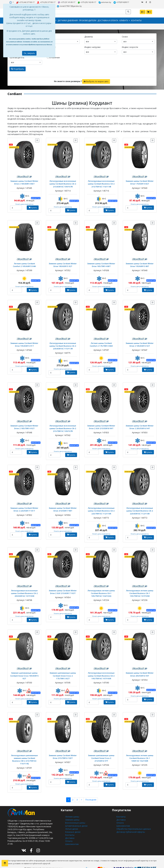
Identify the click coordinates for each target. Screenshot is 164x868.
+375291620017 (120, 2)
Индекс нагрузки (92, 47)
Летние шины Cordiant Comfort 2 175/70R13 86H (101, 343)
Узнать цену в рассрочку (24, 203)
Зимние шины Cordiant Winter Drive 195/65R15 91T (24, 343)
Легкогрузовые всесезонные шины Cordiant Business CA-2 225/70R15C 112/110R (101, 508)
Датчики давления (68, 20)
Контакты (136, 20)
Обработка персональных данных (133, 821)
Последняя (90, 793)
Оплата (69, 832)
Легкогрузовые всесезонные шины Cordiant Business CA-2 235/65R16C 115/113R (63, 344)
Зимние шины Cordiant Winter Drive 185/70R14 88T (101, 264)
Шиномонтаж (72, 835)
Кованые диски (72, 824)
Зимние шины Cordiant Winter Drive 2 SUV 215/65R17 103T (63, 589)
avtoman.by (104, 2)
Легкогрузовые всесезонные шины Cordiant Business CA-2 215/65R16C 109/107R (63, 183)
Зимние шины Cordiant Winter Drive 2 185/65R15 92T (140, 343)
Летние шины (72, 809)
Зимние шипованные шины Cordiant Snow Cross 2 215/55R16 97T (101, 754)
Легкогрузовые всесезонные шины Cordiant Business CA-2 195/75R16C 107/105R (101, 672)
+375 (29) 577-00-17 (47, 2)
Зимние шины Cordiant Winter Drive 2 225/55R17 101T (24, 507)
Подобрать (18, 68)
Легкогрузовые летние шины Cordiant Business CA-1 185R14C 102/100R (140, 754)
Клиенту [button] (124, 20)
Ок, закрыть (29, 53)
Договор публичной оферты (130, 824)
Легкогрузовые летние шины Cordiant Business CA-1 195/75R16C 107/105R (140, 590)
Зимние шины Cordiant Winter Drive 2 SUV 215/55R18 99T (101, 425)
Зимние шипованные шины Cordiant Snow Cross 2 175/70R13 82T (63, 672)
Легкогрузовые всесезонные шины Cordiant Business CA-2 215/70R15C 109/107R (63, 426)
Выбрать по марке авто (96, 81)
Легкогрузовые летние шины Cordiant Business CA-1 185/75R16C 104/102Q (101, 590)
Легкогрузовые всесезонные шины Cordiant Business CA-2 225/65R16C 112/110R (140, 508)
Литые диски (71, 821)
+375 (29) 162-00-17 (87, 2)
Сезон (125, 36)
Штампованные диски (76, 818)
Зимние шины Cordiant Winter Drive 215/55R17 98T (63, 507)
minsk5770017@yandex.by (69, 6)
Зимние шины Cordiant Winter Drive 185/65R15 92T (63, 264)
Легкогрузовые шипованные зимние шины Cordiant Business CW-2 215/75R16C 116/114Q (24, 754)
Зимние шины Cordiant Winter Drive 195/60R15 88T (140, 264)
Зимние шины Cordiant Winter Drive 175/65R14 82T (140, 182)
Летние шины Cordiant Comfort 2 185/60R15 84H (24, 264)
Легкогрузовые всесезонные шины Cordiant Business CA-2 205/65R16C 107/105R (24, 590)
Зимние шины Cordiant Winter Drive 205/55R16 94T (140, 671)
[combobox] (63, 41)
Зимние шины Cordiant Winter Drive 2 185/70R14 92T (24, 425)
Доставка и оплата (108, 20)
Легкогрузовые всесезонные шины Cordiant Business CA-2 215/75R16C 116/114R (101, 183)
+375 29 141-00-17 (67, 2)
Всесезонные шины (75, 815)
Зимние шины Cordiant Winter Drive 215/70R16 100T (63, 753)
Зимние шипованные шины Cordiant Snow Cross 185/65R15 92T (24, 672)
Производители (88, 20)
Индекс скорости (130, 47)
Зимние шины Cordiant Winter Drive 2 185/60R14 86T (24, 182)
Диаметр (89, 36)
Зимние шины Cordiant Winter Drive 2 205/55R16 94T (140, 425)
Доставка (70, 830)
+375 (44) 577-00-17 (26, 2)
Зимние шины (72, 812)
